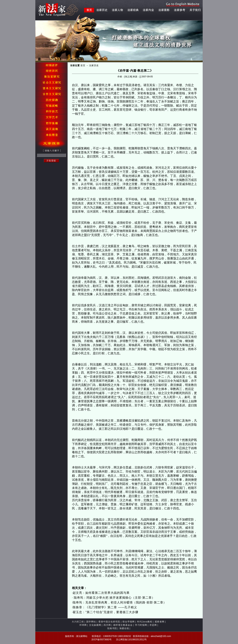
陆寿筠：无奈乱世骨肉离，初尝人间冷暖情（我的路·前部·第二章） (120, 602)
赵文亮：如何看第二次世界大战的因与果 (101, 593)
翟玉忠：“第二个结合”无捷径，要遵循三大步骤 (106, 612)
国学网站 (91, 622)
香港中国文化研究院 (109, 622)
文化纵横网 (95, 625)
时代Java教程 (145, 622)
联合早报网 (129, 622)
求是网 (153, 625)
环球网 (83, 625)
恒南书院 (112, 628)
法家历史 (94, 65)
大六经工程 (78, 622)
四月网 (107, 625)
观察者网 (160, 622)
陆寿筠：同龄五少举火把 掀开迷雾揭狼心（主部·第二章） (114, 598)
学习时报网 (141, 625)
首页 (83, 65)
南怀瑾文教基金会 (123, 625)
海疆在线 (124, 628)
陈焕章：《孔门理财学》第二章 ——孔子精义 (105, 607)
